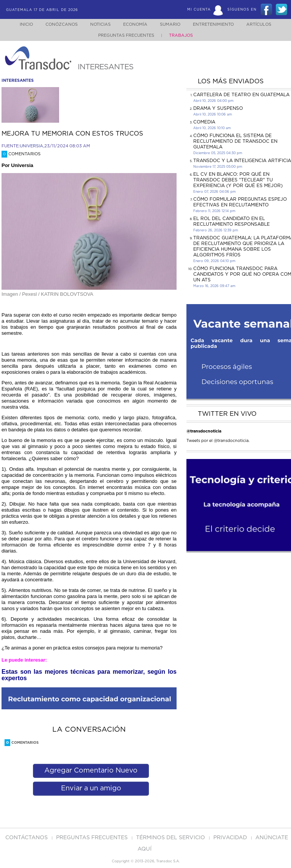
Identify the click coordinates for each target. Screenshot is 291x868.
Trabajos (181, 35)
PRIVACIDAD (231, 838)
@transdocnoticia (204, 431)
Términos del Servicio (171, 838)
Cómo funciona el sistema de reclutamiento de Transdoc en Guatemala (235, 141)
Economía (134, 24)
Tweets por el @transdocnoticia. (218, 441)
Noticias (97, 24)
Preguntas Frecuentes (126, 35)
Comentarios (21, 154)
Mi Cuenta (199, 10)
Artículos (264, 24)
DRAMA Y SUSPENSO (218, 108)
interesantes (18, 80)
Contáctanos (27, 838)
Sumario (171, 24)
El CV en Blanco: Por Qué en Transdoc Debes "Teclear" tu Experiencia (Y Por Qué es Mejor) (238, 180)
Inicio (19, 24)
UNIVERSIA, (32, 146)
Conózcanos (56, 24)
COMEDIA (204, 122)
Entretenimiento (216, 24)
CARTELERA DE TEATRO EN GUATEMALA (241, 95)
